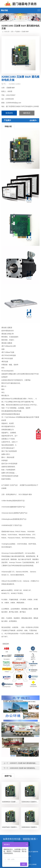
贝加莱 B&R (25, 32)
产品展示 (17, 32)
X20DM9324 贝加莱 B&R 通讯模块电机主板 (10, 802)
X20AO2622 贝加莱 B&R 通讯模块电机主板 (30, 802)
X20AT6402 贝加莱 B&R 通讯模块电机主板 (10, 827)
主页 (12, 32)
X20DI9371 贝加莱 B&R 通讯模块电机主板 (24, 763)
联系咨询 (9, 113)
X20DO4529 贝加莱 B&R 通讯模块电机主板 (25, 768)
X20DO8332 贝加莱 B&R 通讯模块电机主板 (30, 827)
